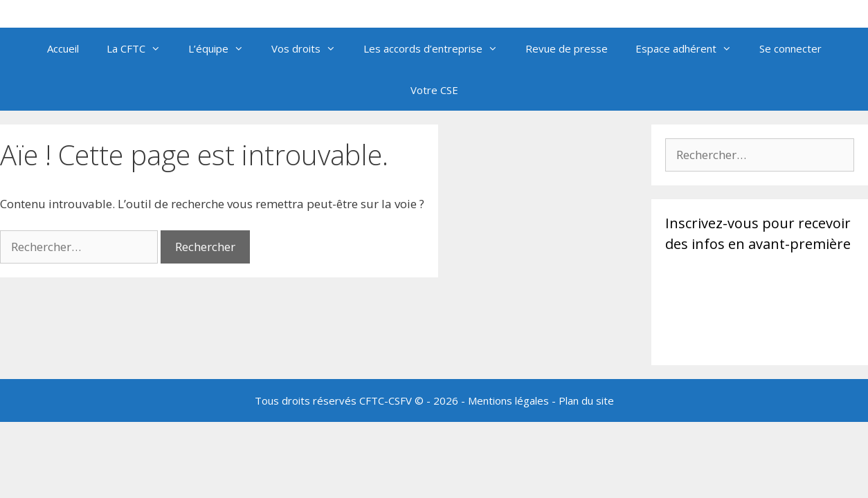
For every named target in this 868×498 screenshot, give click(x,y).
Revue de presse (567, 48)
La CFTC (141, 48)
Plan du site (586, 400)
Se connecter (790, 48)
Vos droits (310, 48)
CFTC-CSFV (386, 400)
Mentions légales (508, 400)
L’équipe (223, 48)
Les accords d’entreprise (437, 48)
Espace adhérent (690, 48)
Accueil (63, 48)
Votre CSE (434, 90)
